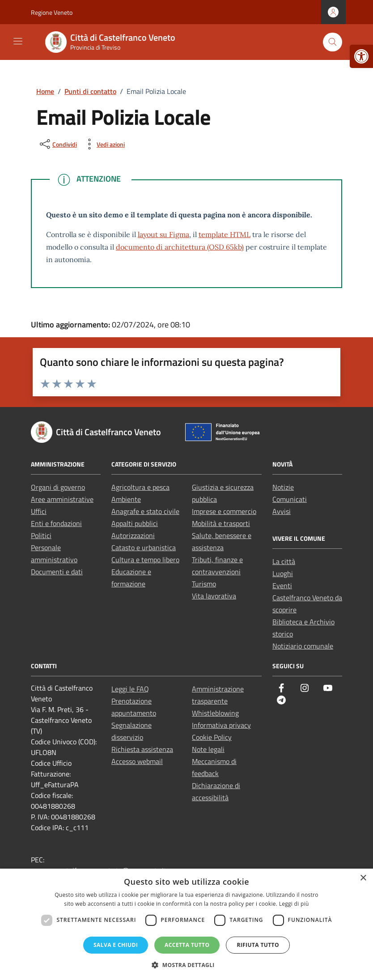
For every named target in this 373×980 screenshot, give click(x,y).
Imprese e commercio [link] (224, 511)
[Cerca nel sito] (333, 42)
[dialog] (186, 924)
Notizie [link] (283, 487)
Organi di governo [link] (58, 487)
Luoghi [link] (283, 573)
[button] (186, 965)
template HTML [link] (225, 234)
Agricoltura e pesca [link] (140, 487)
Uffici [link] (39, 511)
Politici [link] (41, 535)
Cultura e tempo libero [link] (145, 560)
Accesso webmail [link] (137, 761)
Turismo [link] (204, 584)
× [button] (363, 878)
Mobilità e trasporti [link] (221, 523)
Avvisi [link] (282, 511)
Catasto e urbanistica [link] (144, 547)
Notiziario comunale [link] (303, 646)
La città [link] (284, 561)
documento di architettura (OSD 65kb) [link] (180, 247)
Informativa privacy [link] (221, 725)
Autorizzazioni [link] (133, 535)
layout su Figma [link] (163, 234)
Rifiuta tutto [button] (258, 945)
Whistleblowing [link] (215, 713)
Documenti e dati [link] (57, 572)
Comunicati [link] (290, 499)
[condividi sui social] (57, 144)
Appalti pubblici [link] (135, 523)
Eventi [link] (282, 585)
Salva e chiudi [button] (116, 945)
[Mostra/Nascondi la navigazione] (18, 41)
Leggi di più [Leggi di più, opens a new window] (294, 904)
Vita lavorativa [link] (214, 596)
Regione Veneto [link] (52, 12)
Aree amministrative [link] (62, 499)
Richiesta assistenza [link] (142, 749)
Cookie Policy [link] (212, 737)
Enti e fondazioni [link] (56, 523)
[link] (361, 56)
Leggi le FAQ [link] (130, 689)
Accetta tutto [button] (187, 945)
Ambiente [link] (126, 499)
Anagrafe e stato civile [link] (145, 511)
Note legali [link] (208, 749)
